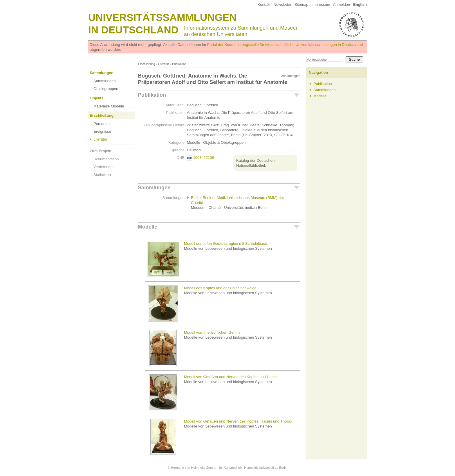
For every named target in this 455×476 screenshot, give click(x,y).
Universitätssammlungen (162, 17)
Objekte (97, 98)
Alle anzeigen (291, 76)
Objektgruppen (106, 89)
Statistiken (102, 175)
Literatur (164, 64)
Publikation (152, 95)
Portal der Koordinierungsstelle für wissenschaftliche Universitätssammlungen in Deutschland (285, 45)
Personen (102, 124)
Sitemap (301, 5)
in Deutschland (133, 30)
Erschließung (147, 64)
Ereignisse (102, 131)
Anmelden (342, 5)
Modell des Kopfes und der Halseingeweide (220, 288)
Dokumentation (106, 159)
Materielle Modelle (109, 106)
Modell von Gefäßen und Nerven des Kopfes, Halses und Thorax (238, 421)
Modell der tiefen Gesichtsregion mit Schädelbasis (226, 244)
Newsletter (282, 5)
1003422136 (204, 158)
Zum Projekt (101, 151)
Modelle (148, 227)
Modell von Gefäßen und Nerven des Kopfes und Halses (231, 377)
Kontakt (264, 5)
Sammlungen (102, 73)
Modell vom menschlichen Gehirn (212, 332)
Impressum (321, 5)
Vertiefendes (104, 167)
